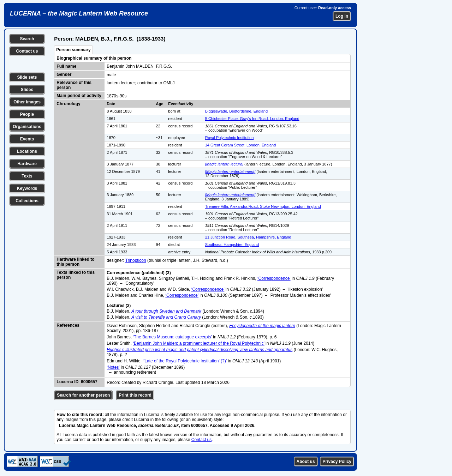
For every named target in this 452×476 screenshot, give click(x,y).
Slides (27, 90)
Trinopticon (136, 260)
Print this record (135, 395)
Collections (27, 201)
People (27, 114)
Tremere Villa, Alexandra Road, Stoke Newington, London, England (263, 206)
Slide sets (27, 77)
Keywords (27, 188)
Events (27, 139)
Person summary (73, 50)
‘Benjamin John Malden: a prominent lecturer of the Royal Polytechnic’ (198, 343)
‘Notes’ (113, 367)
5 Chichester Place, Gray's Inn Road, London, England (252, 119)
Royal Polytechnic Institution (230, 138)
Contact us (27, 51)
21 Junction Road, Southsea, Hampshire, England (248, 237)
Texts (27, 176)
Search (27, 39)
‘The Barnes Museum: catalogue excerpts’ (172, 337)
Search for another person (83, 395)
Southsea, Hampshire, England (232, 245)
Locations (27, 151)
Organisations (27, 127)
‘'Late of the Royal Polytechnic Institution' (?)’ (185, 361)
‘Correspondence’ (274, 278)
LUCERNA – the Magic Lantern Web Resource (79, 13)
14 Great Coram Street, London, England (241, 145)
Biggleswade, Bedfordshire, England (236, 111)
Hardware (27, 164)
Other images (27, 102)
